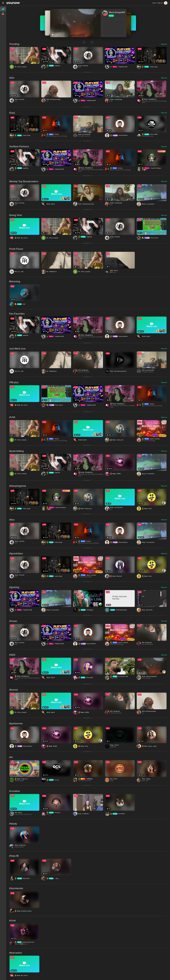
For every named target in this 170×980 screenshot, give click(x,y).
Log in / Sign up (157, 3)
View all (164, 43)
